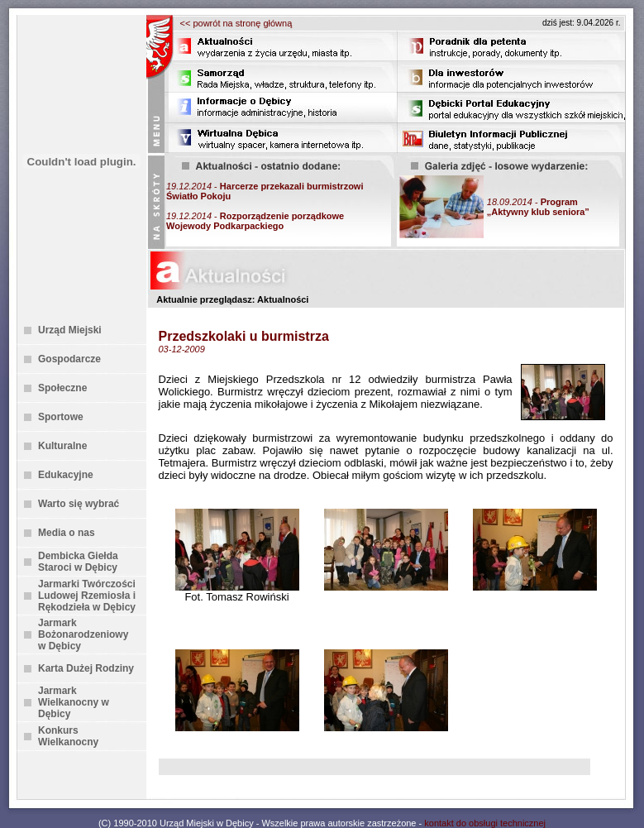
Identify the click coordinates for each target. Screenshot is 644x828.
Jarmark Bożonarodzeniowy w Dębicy (83, 634)
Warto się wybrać (79, 504)
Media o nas (67, 533)
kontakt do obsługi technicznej (485, 823)
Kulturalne (62, 446)
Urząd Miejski (70, 330)
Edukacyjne (66, 475)
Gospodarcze (69, 359)
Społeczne (62, 388)
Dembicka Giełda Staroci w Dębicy (78, 562)
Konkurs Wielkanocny (68, 736)
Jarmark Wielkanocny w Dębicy (74, 702)
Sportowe (61, 417)
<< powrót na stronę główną (236, 23)
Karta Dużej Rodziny (86, 668)
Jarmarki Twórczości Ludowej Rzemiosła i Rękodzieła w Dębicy (87, 596)
